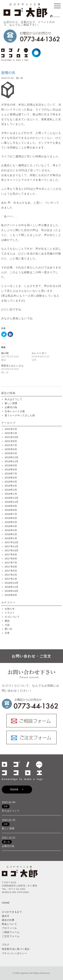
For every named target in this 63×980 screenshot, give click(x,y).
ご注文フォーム (11, 936)
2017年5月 (11, 571)
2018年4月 (11, 526)
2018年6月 (11, 518)
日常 (7, 633)
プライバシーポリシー (14, 953)
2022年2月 (11, 429)
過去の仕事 (8, 920)
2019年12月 (12, 457)
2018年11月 (12, 502)
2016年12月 (12, 583)
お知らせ (10, 609)
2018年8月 (11, 510)
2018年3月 (11, 530)
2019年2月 (11, 490)
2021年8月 (11, 441)
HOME (6, 903)
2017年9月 (11, 555)
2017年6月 (11, 567)
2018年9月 (11, 506)
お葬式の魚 (11, 407)
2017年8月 (11, 559)
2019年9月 (11, 465)
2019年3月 (11, 486)
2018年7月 (11, 514)
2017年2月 (11, 575)
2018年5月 (11, 522)
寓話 (7, 621)
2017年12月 (12, 542)
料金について (9, 924)
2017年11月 (12, 546)
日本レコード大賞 (15, 411)
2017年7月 (11, 563)
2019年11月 (12, 461)
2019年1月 (11, 494)
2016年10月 (12, 591)
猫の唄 (5, 353)
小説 (7, 625)
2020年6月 (11, 449)
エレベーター (39, 353)
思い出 (20, 78)
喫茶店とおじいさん (13, 366)
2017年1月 (11, 579)
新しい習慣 (11, 403)
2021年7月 (11, 445)
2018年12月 (12, 498)
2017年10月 (12, 550)
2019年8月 (11, 470)
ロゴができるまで (12, 912)
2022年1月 (11, 433)
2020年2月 (11, 453)
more (14, 789)
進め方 (6, 916)
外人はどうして (14, 399)
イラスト (10, 613)
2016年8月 (11, 595)
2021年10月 (12, 437)
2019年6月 (11, 478)
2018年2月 (11, 534)
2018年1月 (11, 538)
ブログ (6, 945)
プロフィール (9, 928)
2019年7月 (11, 474)
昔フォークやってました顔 (20, 415)
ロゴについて (12, 617)
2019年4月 (11, 482)
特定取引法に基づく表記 (16, 949)
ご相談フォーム (11, 932)
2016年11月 (12, 587)
